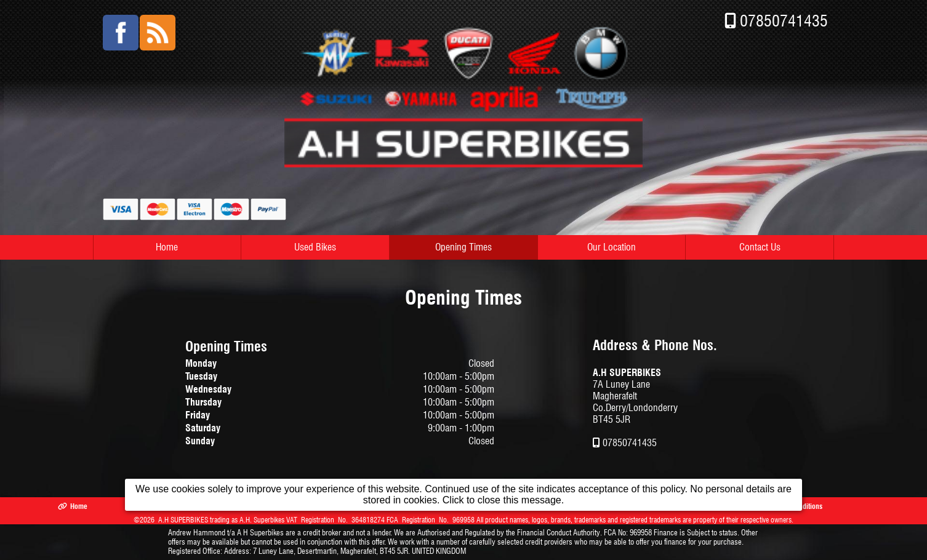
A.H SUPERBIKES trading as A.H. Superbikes (221, 520)
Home (167, 247)
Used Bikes (315, 247)
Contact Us (760, 247)
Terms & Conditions (788, 506)
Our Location (612, 247)
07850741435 (784, 21)
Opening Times (463, 247)
